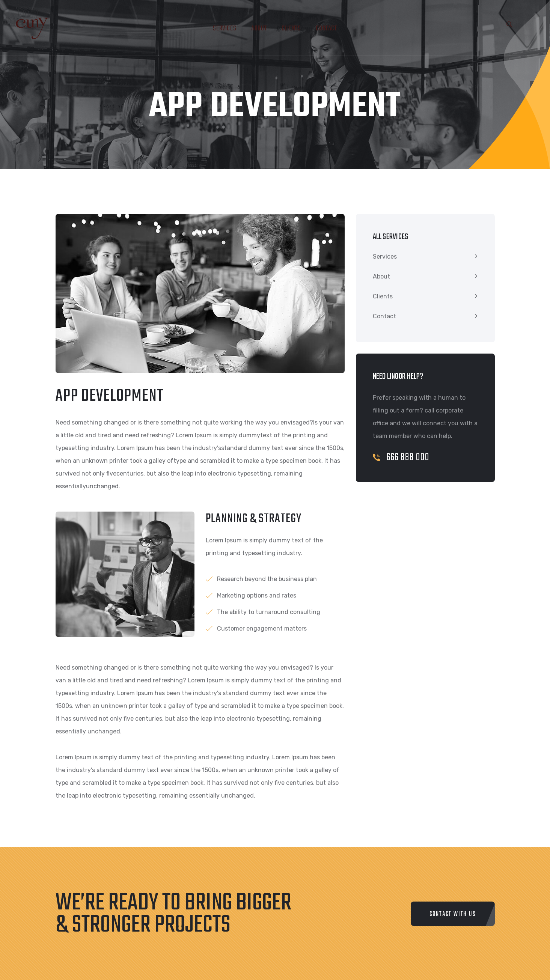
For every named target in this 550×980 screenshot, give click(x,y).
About (259, 29)
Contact (326, 29)
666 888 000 (401, 457)
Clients (291, 29)
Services (225, 29)
